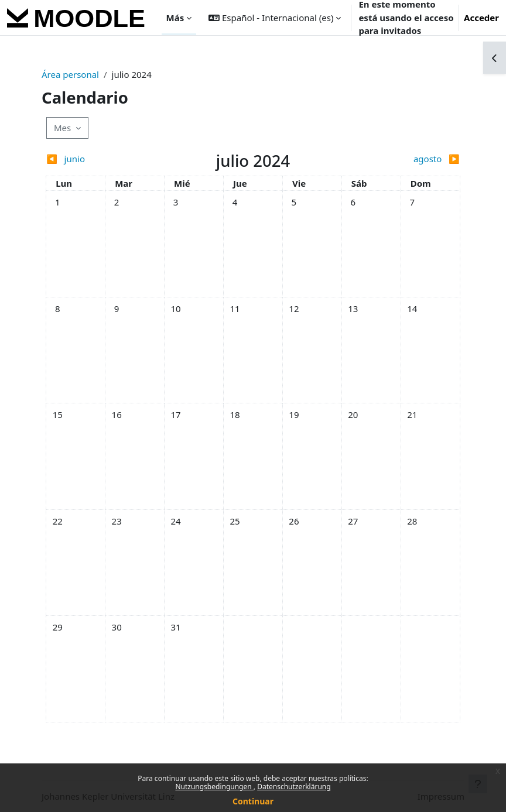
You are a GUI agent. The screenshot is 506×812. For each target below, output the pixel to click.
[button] (275, 18)
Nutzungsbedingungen (214, 787)
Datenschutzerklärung (294, 787)
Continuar (253, 801)
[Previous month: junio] (98, 159)
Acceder (481, 18)
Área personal (70, 74)
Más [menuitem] (175, 18)
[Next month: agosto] (408, 159)
